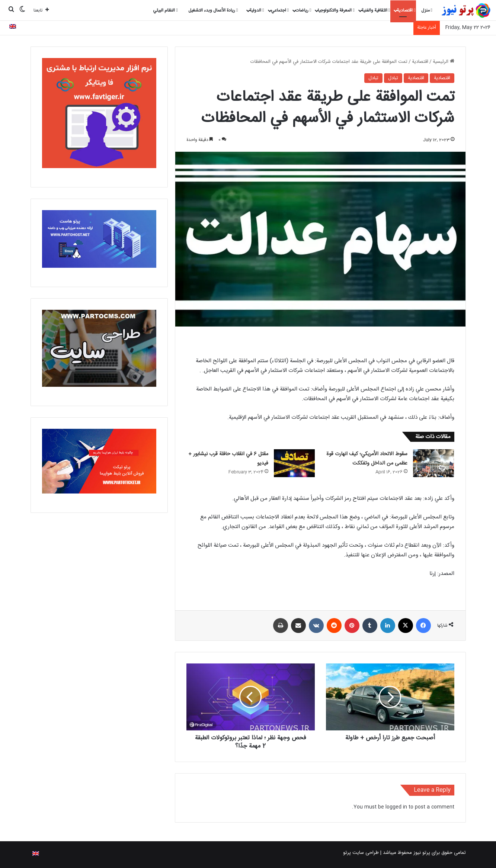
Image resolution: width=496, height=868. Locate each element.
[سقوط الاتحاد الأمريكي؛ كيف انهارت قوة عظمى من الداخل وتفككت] (433, 463)
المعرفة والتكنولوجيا (336, 10)
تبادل (393, 78)
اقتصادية (406, 10)
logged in (396, 807)
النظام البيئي (165, 10)
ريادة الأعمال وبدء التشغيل (213, 10)
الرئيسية (444, 62)
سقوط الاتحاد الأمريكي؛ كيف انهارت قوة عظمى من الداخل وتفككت (367, 459)
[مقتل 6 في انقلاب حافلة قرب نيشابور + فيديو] (294, 463)
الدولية (257, 10)
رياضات (303, 10)
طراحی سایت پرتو (361, 853)
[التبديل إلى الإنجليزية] (13, 28)
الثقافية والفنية (376, 10)
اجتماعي (280, 10)
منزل (427, 10)
